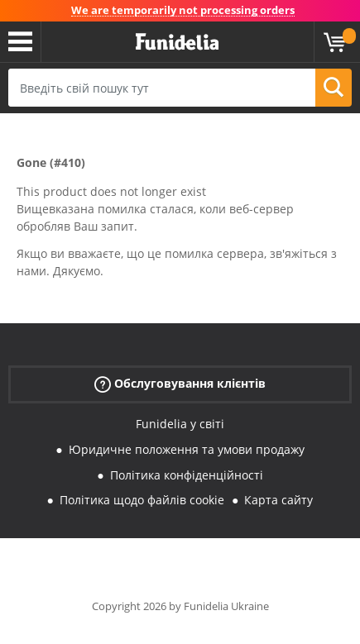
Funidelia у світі (180, 424)
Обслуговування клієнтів (180, 384)
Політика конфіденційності (187, 475)
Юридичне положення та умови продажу (187, 449)
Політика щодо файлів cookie (142, 500)
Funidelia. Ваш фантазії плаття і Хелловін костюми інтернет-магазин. (177, 42)
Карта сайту (278, 500)
